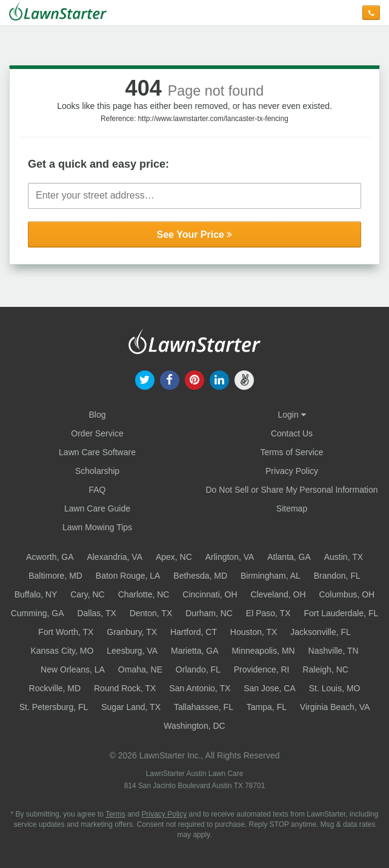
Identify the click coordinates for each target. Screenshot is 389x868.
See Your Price (195, 235)
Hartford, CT (194, 632)
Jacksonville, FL (321, 632)
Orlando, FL (198, 669)
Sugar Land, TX (131, 707)
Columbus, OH (347, 594)
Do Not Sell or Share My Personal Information (291, 490)
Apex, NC (174, 557)
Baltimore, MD (55, 576)
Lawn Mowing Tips (97, 527)
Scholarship (97, 471)
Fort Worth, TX (66, 632)
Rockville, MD (55, 688)
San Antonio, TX (200, 688)
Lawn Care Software (97, 452)
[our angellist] (244, 379)
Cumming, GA (38, 613)
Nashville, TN (334, 651)
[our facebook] (169, 379)
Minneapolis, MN (263, 651)
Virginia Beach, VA (335, 707)
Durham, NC (209, 613)
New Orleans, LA (73, 669)
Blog (97, 415)
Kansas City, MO (62, 651)
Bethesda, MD (200, 576)
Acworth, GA (50, 557)
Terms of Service (291, 452)
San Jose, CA (270, 688)
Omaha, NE (140, 669)
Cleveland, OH (278, 594)
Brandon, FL (337, 576)
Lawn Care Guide (97, 508)
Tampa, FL (267, 707)
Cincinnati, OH (210, 594)
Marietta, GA (195, 651)
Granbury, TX (132, 632)
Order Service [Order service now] (97, 433)
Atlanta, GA (289, 557)
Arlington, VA (230, 557)
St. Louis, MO (335, 688)
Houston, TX (254, 632)
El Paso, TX (268, 613)
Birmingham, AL (271, 576)
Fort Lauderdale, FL (341, 613)
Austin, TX (344, 557)
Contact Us (292, 433)
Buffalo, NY (36, 594)
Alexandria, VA (115, 557)
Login (291, 415)
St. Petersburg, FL (54, 707)
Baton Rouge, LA (128, 576)
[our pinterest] (194, 379)
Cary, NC (88, 594)
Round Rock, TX (125, 688)
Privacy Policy (292, 471)
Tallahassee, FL (204, 707)
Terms (115, 814)
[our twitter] (145, 379)
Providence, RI (262, 669)
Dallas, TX (96, 613)
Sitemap (292, 508)
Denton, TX (151, 613)
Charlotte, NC (144, 594)
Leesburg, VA (132, 651)
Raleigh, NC (325, 669)
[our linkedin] (220, 379)
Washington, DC (194, 726)
